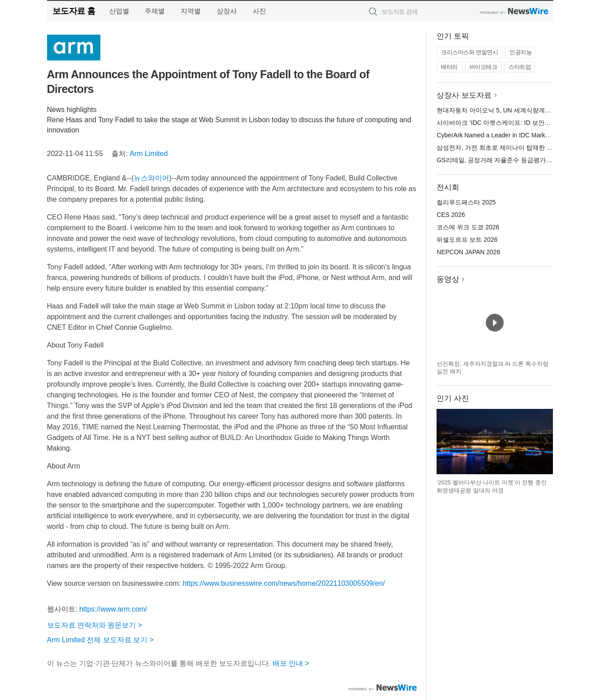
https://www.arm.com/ (113, 609)
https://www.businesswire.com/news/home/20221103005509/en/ (284, 583)
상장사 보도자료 (464, 95)
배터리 (449, 67)
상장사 (227, 11)
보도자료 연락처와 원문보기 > (95, 625)
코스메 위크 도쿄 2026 (468, 227)
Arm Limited (149, 154)
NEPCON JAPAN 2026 (468, 252)
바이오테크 (483, 67)
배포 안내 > (291, 663)
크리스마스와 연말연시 (469, 52)
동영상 (448, 279)
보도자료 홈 (74, 11)
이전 (444, 441)
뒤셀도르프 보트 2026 (467, 240)
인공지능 (521, 52)
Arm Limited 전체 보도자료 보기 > (100, 640)
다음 (546, 441)
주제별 (155, 11)
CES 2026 (451, 215)
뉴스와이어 (151, 178)
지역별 (191, 11)
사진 (259, 11)
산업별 (119, 11)
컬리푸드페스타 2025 (466, 202)
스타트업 (520, 67)
